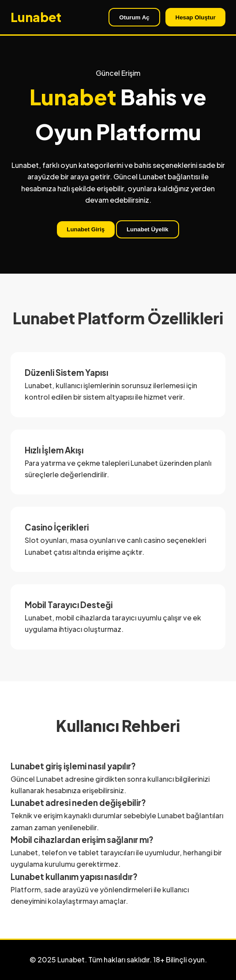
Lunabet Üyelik (148, 229)
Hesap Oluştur (196, 17)
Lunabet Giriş (86, 229)
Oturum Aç (134, 17)
